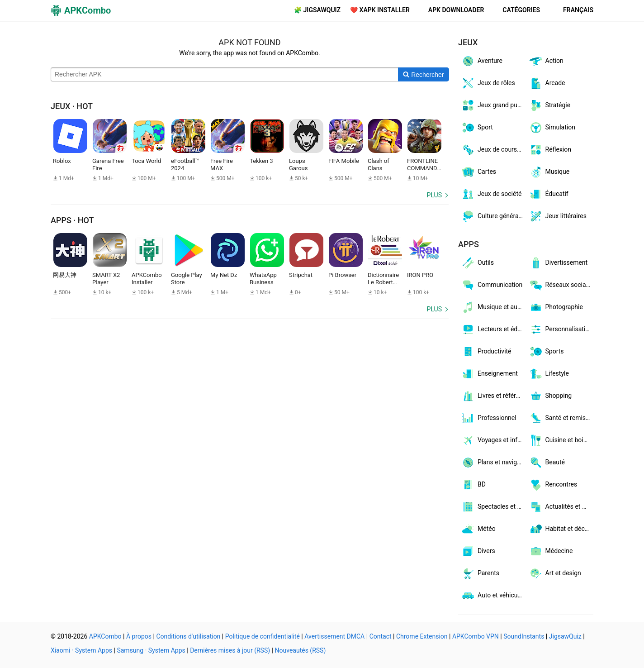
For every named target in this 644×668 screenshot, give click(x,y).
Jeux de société (491, 194)
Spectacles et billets (493, 507)
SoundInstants (524, 636)
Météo (478, 529)
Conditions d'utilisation (188, 636)
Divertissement (558, 263)
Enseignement (489, 374)
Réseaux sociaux (561, 285)
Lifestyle (549, 374)
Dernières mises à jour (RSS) (230, 650)
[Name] (225, 75)
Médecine (551, 551)
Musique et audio (493, 307)
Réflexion (550, 150)
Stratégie (550, 105)
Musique (549, 172)
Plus (434, 195)
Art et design (555, 573)
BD (473, 485)
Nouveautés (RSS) (301, 650)
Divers (478, 551)
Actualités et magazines (561, 507)
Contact (381, 636)
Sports (546, 352)
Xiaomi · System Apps (81, 650)
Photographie (556, 307)
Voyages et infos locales (493, 440)
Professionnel (489, 418)
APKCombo (105, 636)
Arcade (547, 83)
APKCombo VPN (476, 636)
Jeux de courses (492, 150)
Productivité (486, 352)
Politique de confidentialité (263, 636)
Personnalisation (561, 329)
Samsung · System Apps (151, 650)
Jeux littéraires (558, 216)
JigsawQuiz (565, 636)
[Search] (424, 75)
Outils (477, 263)
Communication (492, 285)
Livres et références (493, 396)
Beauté (547, 463)
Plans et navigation (493, 463)
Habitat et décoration (561, 529)
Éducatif (549, 194)
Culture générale (492, 216)
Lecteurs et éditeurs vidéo (493, 329)
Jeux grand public (493, 105)
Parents (480, 573)
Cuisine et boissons (561, 440)
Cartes (478, 172)
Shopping (550, 396)
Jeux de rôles (488, 83)
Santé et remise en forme (561, 418)
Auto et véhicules (493, 596)
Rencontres (553, 485)
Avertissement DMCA (334, 636)
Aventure (482, 61)
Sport (477, 128)
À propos (139, 636)
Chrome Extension (422, 636)
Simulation (552, 128)
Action (546, 61)
